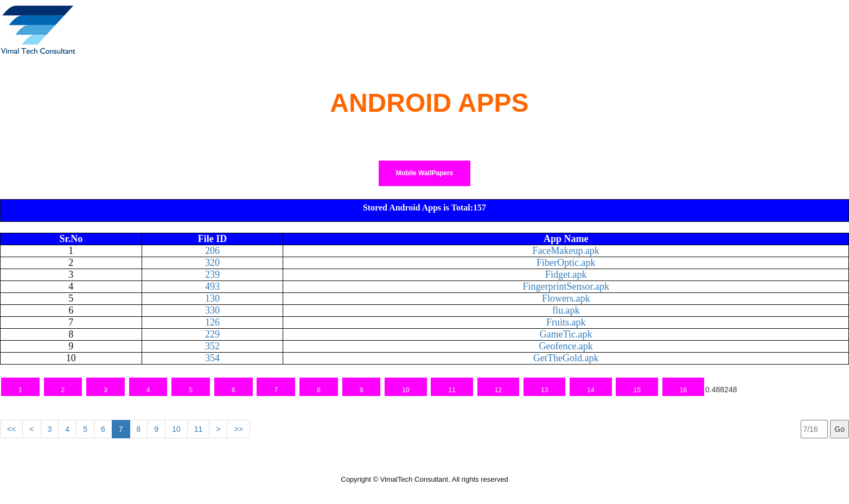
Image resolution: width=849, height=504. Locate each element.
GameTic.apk (566, 334)
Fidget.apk (566, 275)
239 (212, 275)
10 (406, 390)
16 (683, 390)
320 (212, 263)
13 (544, 390)
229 (212, 334)
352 (212, 346)
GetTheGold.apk (566, 358)
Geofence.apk (566, 346)
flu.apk (566, 310)
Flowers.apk (566, 298)
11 (452, 390)
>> (238, 429)
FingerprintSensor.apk (566, 286)
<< (11, 429)
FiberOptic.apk (566, 263)
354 (212, 358)
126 (212, 322)
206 (212, 251)
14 (591, 390)
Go (840, 429)
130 (212, 298)
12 (498, 390)
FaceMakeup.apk (566, 251)
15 (637, 390)
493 (212, 286)
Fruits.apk (566, 322)
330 (212, 310)
